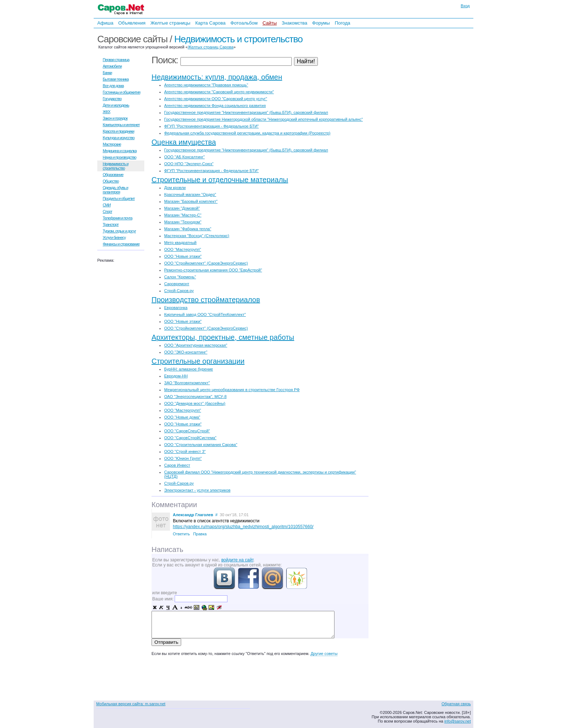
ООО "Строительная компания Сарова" (201, 445)
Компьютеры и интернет (121, 125)
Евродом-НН (176, 376)
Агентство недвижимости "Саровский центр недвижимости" (219, 92)
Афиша (105, 23)
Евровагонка (176, 308)
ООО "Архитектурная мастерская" (196, 345)
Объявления (132, 23)
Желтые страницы (170, 23)
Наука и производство (120, 157)
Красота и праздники (118, 131)
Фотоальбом (244, 23)
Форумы (321, 23)
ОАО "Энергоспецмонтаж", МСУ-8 (195, 397)
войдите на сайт (237, 560)
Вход (465, 6)
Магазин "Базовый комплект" (191, 201)
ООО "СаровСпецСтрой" (187, 431)
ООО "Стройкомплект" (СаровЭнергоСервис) (206, 263)
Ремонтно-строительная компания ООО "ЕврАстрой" (213, 270)
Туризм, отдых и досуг (119, 231)
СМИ (107, 205)
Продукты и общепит (119, 198)
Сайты (270, 23)
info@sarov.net (458, 721)
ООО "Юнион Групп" (183, 458)
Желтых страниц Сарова (210, 47)
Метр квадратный (180, 243)
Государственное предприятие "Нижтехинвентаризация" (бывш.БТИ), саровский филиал (246, 112)
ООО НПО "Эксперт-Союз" (189, 164)
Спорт (107, 211)
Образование (113, 175)
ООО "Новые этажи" (183, 256)
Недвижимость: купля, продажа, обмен (217, 77)
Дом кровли (175, 188)
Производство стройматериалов (206, 300)
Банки (107, 73)
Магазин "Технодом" (183, 222)
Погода (343, 23)
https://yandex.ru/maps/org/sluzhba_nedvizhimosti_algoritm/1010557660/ (243, 527)
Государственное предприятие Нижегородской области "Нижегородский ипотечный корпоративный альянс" (263, 119)
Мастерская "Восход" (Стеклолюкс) (197, 236)
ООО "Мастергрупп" (183, 249)
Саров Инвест (177, 465)
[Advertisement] (426, 108)
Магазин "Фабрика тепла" (188, 229)
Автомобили (112, 66)
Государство (112, 99)
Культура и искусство (119, 138)
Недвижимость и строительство (238, 39)
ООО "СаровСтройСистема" (190, 438)
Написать (167, 549)
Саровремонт (177, 284)
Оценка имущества (184, 142)
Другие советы (324, 654)
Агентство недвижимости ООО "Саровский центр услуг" (216, 99)
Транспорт (111, 224)
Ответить (181, 534)
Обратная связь (456, 704)
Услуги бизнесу (114, 237)
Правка (200, 534)
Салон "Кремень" (180, 277)
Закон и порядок (115, 118)
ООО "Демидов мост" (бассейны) (195, 403)
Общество (111, 181)
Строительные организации (198, 361)
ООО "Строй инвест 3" (185, 451)
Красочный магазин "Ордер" (190, 194)
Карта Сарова (210, 23)
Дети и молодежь (116, 105)
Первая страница (116, 60)
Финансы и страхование (121, 244)
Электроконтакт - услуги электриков (197, 490)
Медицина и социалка (120, 151)
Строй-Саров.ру (179, 291)
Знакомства (295, 23)
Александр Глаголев (193, 515)
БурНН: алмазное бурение (189, 369)
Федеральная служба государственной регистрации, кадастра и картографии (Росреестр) (247, 133)
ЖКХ (106, 112)
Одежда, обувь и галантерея (115, 190)
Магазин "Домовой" (182, 208)
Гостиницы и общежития (121, 92)
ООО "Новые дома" (182, 417)
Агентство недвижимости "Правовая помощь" (206, 85)
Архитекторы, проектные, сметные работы (223, 337)
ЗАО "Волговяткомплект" (187, 383)
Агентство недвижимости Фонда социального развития (215, 106)
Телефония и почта (118, 218)
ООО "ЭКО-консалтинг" (186, 352)
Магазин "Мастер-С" (183, 215)
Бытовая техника (116, 79)
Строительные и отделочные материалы (220, 180)
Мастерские (112, 144)
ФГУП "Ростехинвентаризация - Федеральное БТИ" (211, 126)
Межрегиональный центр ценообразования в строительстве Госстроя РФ (232, 390)
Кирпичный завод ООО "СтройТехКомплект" (205, 314)
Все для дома (113, 86)
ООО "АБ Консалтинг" (184, 157)
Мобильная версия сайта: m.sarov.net (131, 704)
